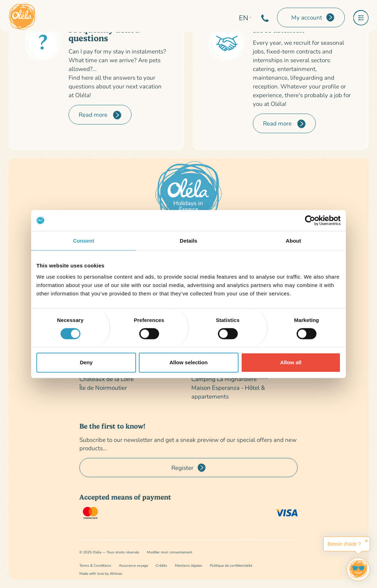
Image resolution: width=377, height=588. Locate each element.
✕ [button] (367, 541)
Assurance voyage (133, 565)
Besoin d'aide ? (344, 544)
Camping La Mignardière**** (230, 379)
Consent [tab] (84, 241)
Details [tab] (188, 241)
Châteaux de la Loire (106, 379)
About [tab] (293, 241)
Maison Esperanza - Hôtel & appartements (228, 392)
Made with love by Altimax (101, 573)
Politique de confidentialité (231, 565)
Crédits (161, 565)
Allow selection (188, 362)
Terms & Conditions (95, 565)
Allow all (291, 362)
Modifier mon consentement (170, 552)
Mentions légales (188, 565)
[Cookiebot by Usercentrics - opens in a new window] (310, 221)
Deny (86, 362)
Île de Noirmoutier (103, 388)
